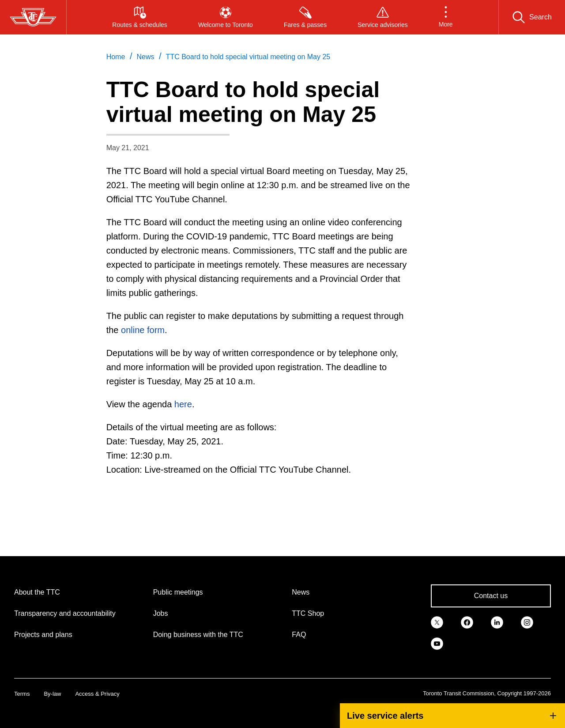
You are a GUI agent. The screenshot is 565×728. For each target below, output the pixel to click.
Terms (22, 694)
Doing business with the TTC (198, 635)
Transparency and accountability (65, 613)
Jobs (161, 613)
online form (143, 330)
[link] (437, 622)
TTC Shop (308, 613)
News (301, 592)
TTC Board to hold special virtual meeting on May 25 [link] (248, 57)
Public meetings (178, 592)
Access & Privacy (97, 694)
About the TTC (37, 592)
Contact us (491, 596)
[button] (446, 17)
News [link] (145, 57)
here (183, 404)
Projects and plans (43, 635)
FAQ (299, 635)
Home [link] (116, 57)
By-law (52, 694)
